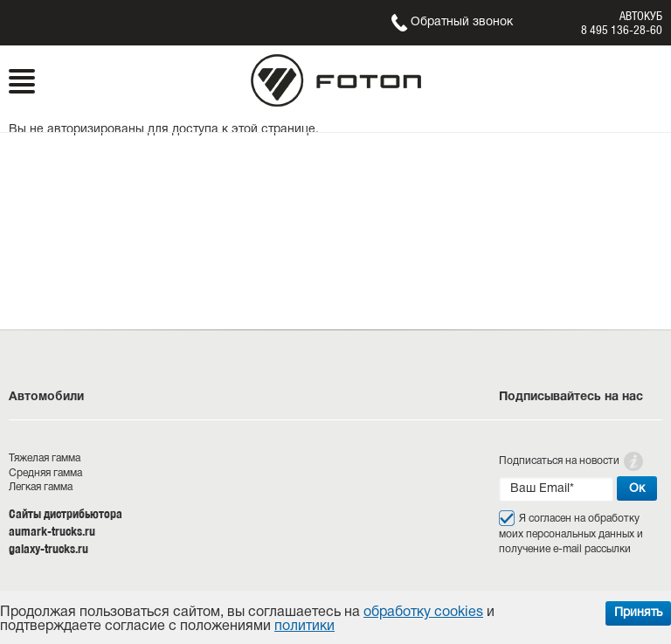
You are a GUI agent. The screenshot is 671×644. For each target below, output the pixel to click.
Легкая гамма (41, 487)
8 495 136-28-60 (622, 30)
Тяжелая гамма (45, 458)
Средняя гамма (45, 473)
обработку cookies (423, 613)
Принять (638, 613)
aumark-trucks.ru (52, 531)
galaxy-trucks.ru (48, 549)
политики (304, 627)
